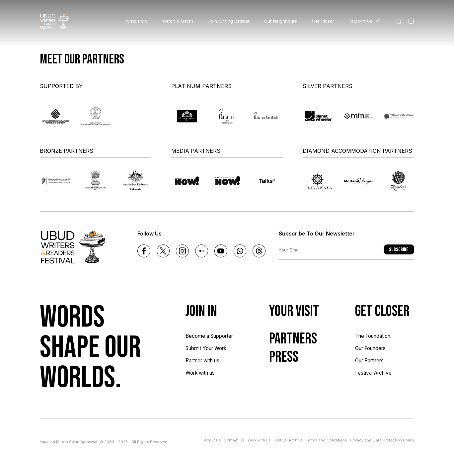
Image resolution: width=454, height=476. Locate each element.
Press (284, 357)
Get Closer (323, 21)
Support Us (361, 21)
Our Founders (370, 348)
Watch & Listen (178, 21)
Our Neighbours (281, 21)
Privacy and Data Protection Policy (382, 440)
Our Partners (369, 361)
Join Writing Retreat (229, 21)
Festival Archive (373, 373)
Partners (293, 339)
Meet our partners (82, 59)
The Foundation (373, 336)
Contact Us (234, 440)
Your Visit (294, 311)
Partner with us (202, 361)
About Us (212, 440)
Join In (201, 311)
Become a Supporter (209, 336)
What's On (136, 21)
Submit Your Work (206, 348)
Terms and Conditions (326, 440)
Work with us (200, 373)
